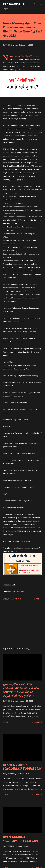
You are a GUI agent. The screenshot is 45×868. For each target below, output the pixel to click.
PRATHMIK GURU (15, 4)
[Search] (35, 4)
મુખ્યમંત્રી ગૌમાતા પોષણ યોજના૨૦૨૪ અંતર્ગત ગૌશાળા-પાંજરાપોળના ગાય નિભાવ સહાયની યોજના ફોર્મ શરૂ (21, 690)
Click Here (20, 592)
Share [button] (37, 599)
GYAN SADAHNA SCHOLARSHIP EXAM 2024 (21, 839)
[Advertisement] (22, 624)
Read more (37, 722)
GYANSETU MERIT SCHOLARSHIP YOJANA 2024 (22, 767)
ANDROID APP (15, 599)
